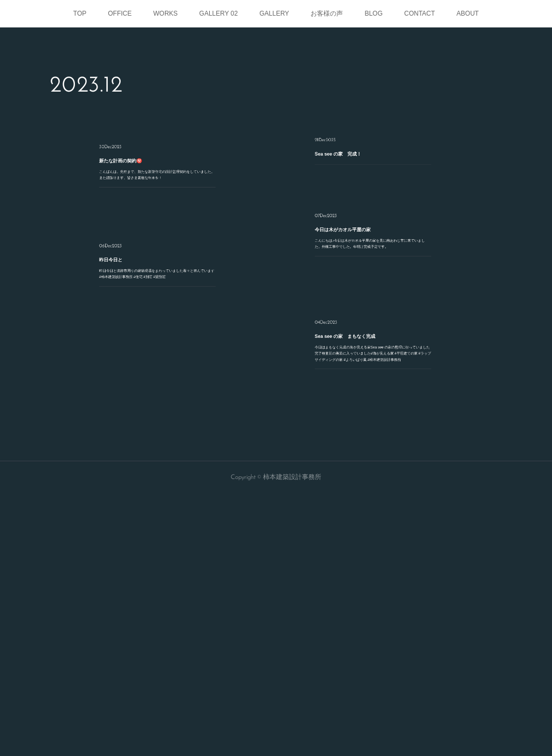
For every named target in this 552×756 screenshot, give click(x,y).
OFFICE (120, 13)
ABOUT (468, 13)
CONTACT (420, 13)
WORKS (165, 13)
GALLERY (274, 13)
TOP (80, 13)
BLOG (373, 13)
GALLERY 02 (219, 13)
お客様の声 (327, 13)
